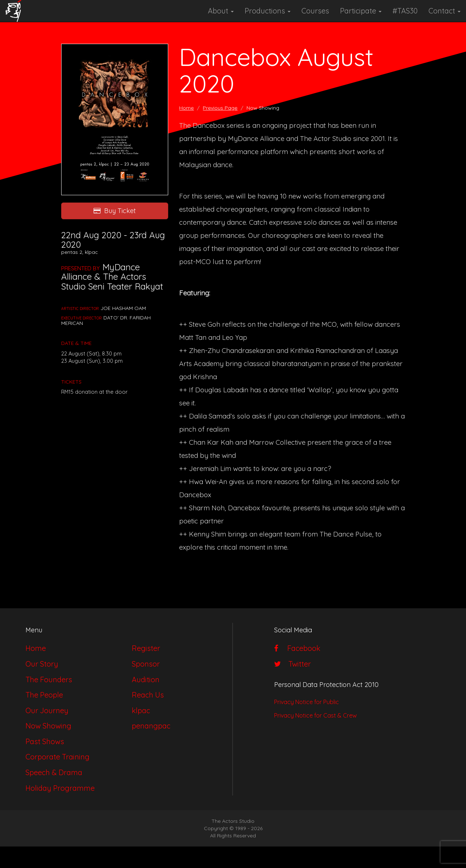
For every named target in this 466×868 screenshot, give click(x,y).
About (221, 11)
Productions (268, 11)
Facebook (297, 648)
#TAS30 (405, 11)
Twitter (293, 664)
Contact (445, 11)
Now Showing (48, 726)
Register (146, 648)
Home (186, 108)
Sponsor (146, 664)
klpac (141, 710)
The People (44, 695)
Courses (315, 11)
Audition (146, 680)
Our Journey (47, 710)
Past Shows (45, 741)
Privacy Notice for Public (307, 702)
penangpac (151, 726)
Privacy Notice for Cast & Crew (315, 715)
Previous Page (220, 108)
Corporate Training (58, 757)
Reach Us (148, 695)
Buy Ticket (115, 211)
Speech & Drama (54, 772)
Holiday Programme (60, 788)
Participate (361, 11)
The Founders (49, 680)
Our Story (42, 664)
